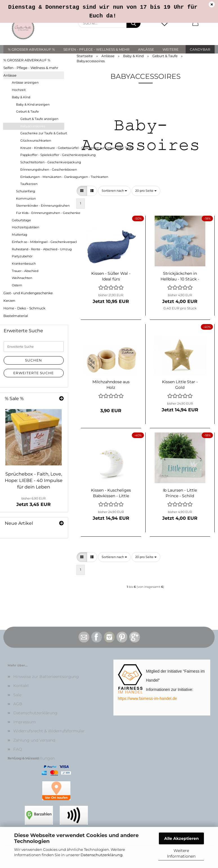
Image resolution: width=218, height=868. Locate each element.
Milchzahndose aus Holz (111, 384)
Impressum (25, 722)
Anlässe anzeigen (25, 82)
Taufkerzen (29, 184)
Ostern (17, 285)
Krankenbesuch (24, 264)
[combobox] (114, 191)
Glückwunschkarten (36, 140)
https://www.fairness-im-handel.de (147, 699)
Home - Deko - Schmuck (24, 308)
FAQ (18, 749)
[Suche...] (134, 23)
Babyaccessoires (33, 126)
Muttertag (20, 235)
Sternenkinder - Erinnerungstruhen (40, 206)
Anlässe (146, 49)
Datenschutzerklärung (102, 855)
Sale (17, 695)
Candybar (200, 49)
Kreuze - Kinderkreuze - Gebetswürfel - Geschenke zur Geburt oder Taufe (42, 148)
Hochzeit (19, 90)
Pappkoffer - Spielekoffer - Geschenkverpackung (42, 155)
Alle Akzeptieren (182, 838)
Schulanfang (26, 191)
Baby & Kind (21, 97)
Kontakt (21, 686)
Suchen (34, 360)
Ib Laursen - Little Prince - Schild (180, 492)
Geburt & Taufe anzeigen (39, 119)
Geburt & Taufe (27, 111)
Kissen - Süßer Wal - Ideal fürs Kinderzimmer (111, 276)
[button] (195, 23)
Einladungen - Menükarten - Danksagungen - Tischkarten (42, 177)
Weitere (171, 49)
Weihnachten (22, 278)
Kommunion (26, 198)
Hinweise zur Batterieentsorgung (46, 677)
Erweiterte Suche (34, 373)
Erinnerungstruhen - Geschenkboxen (42, 169)
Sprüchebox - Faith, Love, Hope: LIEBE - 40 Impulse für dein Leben (34, 480)
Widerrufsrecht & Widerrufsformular (49, 731)
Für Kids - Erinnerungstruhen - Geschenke (40, 213)
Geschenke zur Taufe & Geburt (42, 133)
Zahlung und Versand (34, 740)
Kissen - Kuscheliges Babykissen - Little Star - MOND (111, 492)
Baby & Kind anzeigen (33, 104)
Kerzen (9, 301)
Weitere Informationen (181, 853)
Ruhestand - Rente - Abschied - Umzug (38, 249)
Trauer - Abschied (25, 271)
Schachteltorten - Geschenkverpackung (42, 162)
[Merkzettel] (164, 23)
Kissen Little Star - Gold (180, 384)
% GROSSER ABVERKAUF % (31, 49)
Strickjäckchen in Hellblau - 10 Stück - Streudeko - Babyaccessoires (180, 276)
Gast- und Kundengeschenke (28, 293)
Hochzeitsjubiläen (25, 227)
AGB (18, 704)
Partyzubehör (22, 256)
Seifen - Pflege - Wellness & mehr (96, 49)
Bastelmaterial (16, 316)
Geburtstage (21, 220)
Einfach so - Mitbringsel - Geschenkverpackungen (38, 242)
